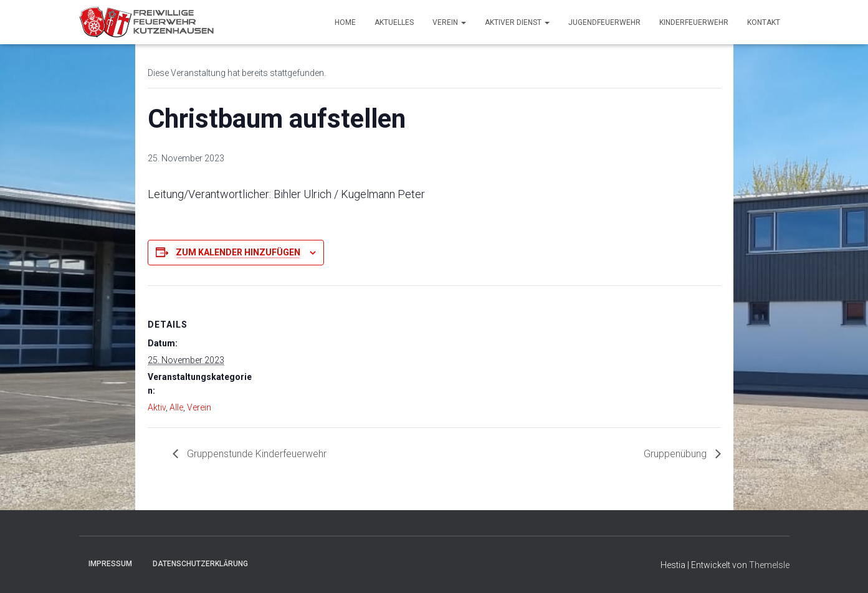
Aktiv (157, 407)
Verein (449, 22)
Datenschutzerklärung (200, 564)
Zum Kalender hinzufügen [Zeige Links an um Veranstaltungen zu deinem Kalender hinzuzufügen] (238, 252)
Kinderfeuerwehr (694, 22)
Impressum (110, 564)
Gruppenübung (676, 454)
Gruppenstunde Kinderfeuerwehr (255, 454)
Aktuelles (394, 22)
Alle (176, 407)
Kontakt (764, 22)
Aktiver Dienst (517, 22)
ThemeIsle (769, 565)
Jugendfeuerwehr (604, 22)
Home (345, 22)
